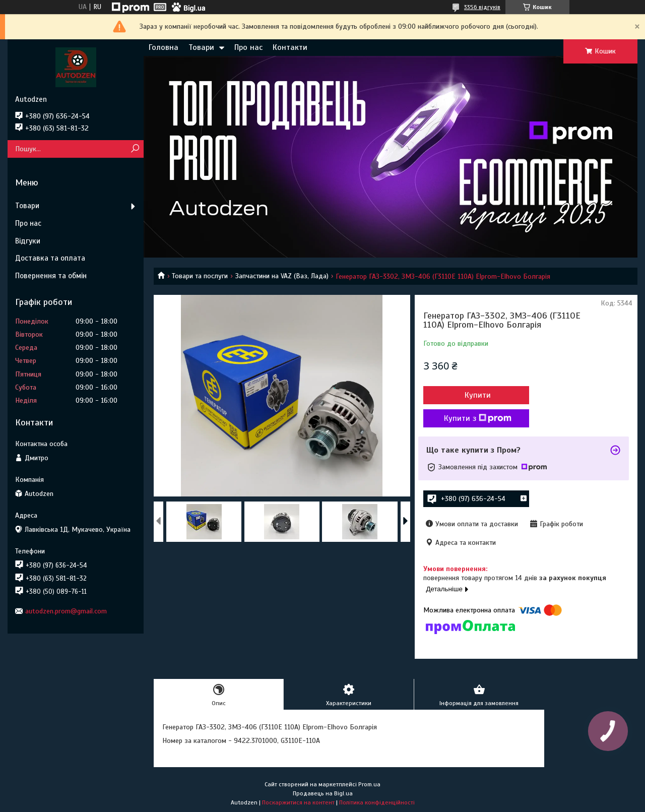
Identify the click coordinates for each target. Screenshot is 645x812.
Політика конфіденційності (377, 802)
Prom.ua (369, 784)
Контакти (290, 47)
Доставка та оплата (50, 258)
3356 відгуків (482, 7)
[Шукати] (135, 149)
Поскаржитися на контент (298, 802)
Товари (201, 47)
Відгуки (28, 241)
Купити (478, 395)
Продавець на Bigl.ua (323, 793)
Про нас (248, 47)
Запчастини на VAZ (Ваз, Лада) (282, 276)
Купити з (478, 418)
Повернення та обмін (51, 276)
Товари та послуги (200, 276)
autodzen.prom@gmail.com (66, 611)
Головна (164, 47)
